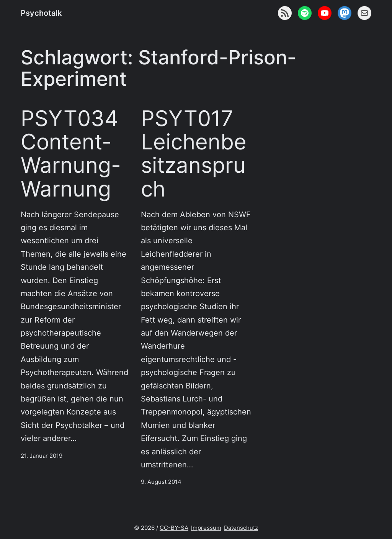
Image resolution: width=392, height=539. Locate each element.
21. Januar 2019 (42, 456)
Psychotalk (41, 13)
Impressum (206, 528)
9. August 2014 (161, 482)
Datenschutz (241, 528)
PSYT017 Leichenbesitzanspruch (194, 153)
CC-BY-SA (174, 528)
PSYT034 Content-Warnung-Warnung (71, 153)
